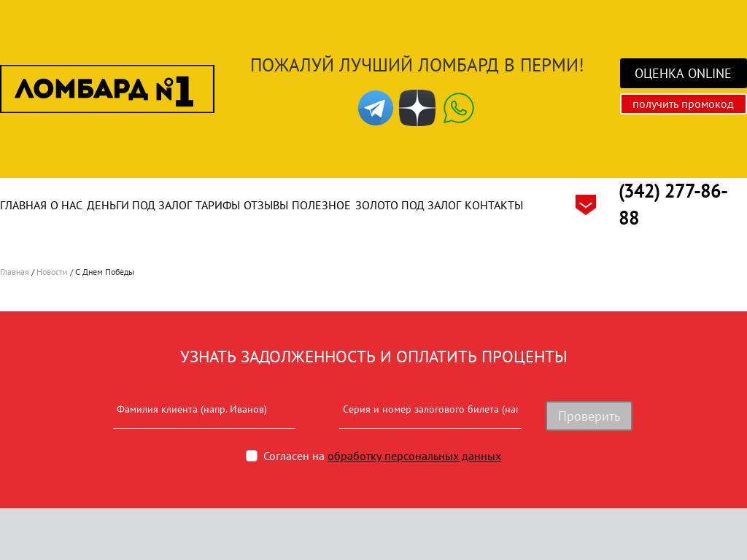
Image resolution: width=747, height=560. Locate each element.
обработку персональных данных (414, 456)
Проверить (589, 416)
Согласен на (382, 456)
